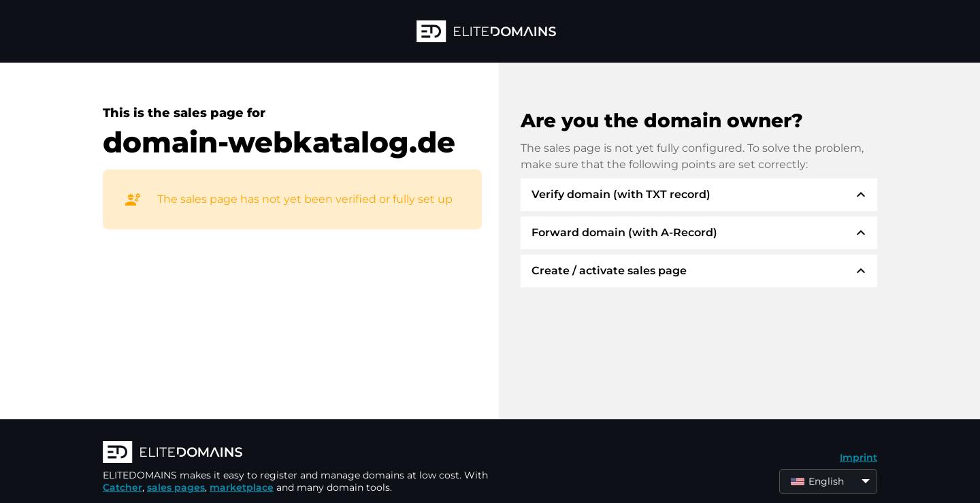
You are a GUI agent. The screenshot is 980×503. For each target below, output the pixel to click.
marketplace (242, 487)
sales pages (176, 487)
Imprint (859, 457)
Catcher (122, 487)
